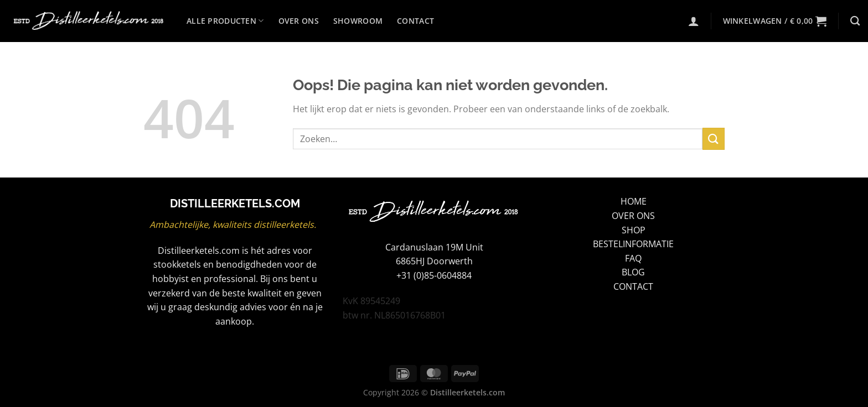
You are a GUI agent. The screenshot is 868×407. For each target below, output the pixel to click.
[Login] (694, 21)
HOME (634, 201)
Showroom (358, 21)
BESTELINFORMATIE (633, 244)
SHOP (634, 230)
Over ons (299, 21)
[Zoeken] (855, 21)
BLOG (633, 272)
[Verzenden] (714, 139)
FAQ (633, 258)
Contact (415, 21)
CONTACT (633, 286)
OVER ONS (633, 216)
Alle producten (225, 21)
